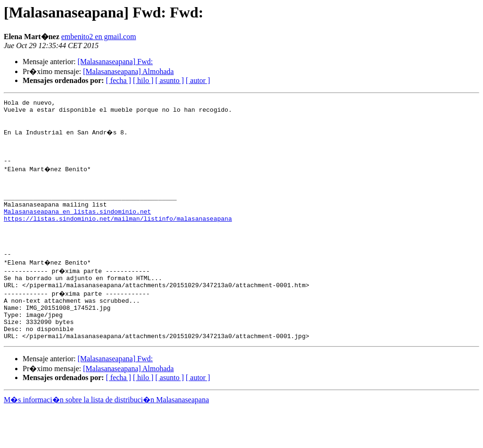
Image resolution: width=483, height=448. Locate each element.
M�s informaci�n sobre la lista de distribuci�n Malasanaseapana (106, 439)
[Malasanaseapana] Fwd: (115, 62)
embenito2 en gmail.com (99, 37)
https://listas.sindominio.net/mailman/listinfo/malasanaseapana (118, 240)
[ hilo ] (143, 80)
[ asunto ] (169, 80)
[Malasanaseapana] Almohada (128, 71)
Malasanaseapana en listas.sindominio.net (77, 231)
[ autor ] (198, 80)
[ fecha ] (118, 80)
